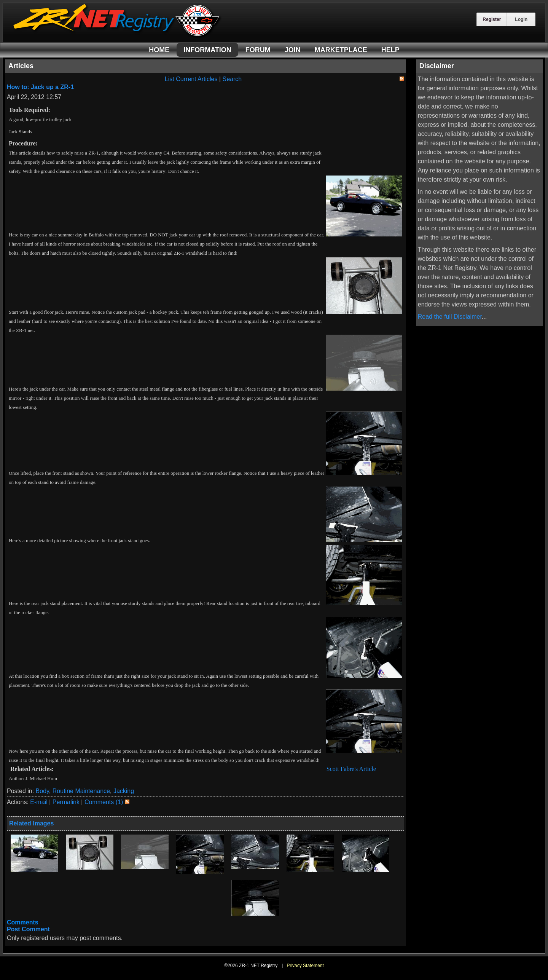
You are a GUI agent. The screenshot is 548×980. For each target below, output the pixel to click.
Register (492, 19)
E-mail (39, 802)
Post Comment (28, 929)
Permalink (66, 802)
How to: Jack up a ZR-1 (40, 87)
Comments (23, 922)
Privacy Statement (305, 966)
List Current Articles (191, 79)
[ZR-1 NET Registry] (117, 36)
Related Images (31, 823)
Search (232, 79)
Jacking (124, 791)
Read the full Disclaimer (450, 317)
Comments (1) (104, 802)
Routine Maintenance (81, 791)
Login (521, 19)
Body (42, 791)
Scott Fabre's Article (350, 769)
